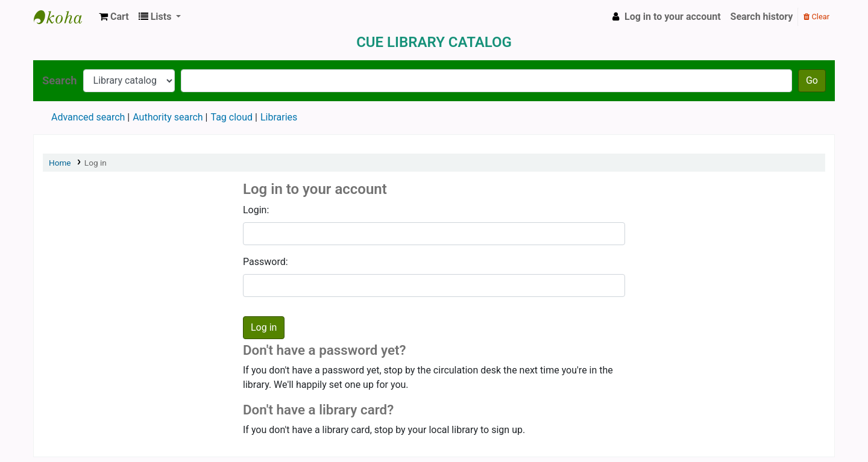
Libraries (279, 117)
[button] (114, 17)
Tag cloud (231, 117)
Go (812, 80)
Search (60, 80)
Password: (266, 262)
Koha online (64, 17)
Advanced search (88, 117)
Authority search (168, 117)
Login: (256, 210)
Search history (762, 17)
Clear (816, 17)
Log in (96, 163)
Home (60, 163)
